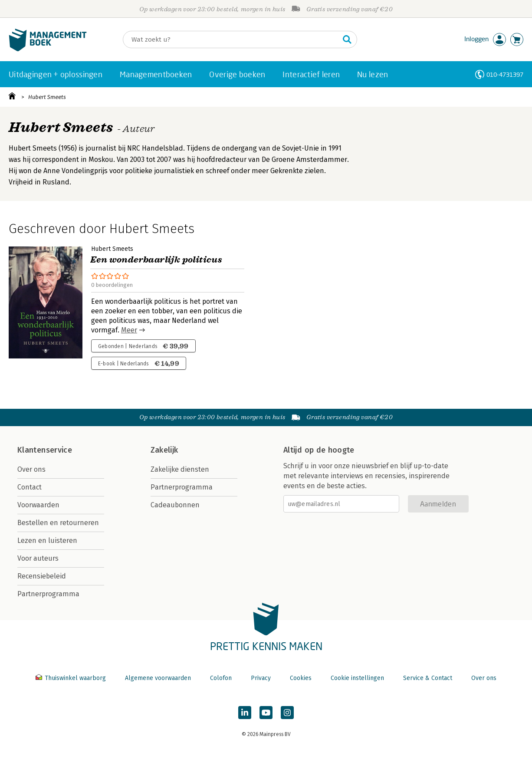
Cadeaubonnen (175, 505)
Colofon (221, 678)
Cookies (301, 678)
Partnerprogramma (48, 594)
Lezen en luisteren (47, 540)
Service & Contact (428, 678)
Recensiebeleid (42, 576)
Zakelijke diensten (180, 469)
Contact (30, 487)
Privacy (261, 678)
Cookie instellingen (357, 678)
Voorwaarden (38, 505)
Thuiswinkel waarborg (72, 678)
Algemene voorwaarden (158, 678)
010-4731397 (505, 74)
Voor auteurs (38, 558)
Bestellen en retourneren (58, 523)
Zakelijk (164, 450)
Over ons (31, 469)
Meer (129, 330)
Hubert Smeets (47, 97)
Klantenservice (45, 450)
